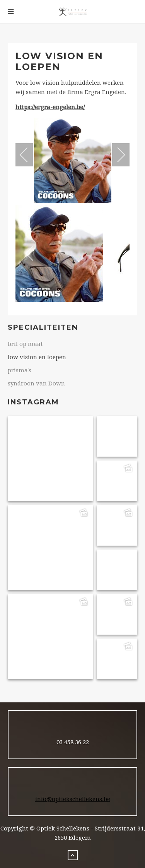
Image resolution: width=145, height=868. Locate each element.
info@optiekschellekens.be (73, 799)
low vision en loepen (37, 357)
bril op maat (25, 344)
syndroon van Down (36, 383)
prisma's (20, 370)
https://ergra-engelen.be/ (50, 107)
